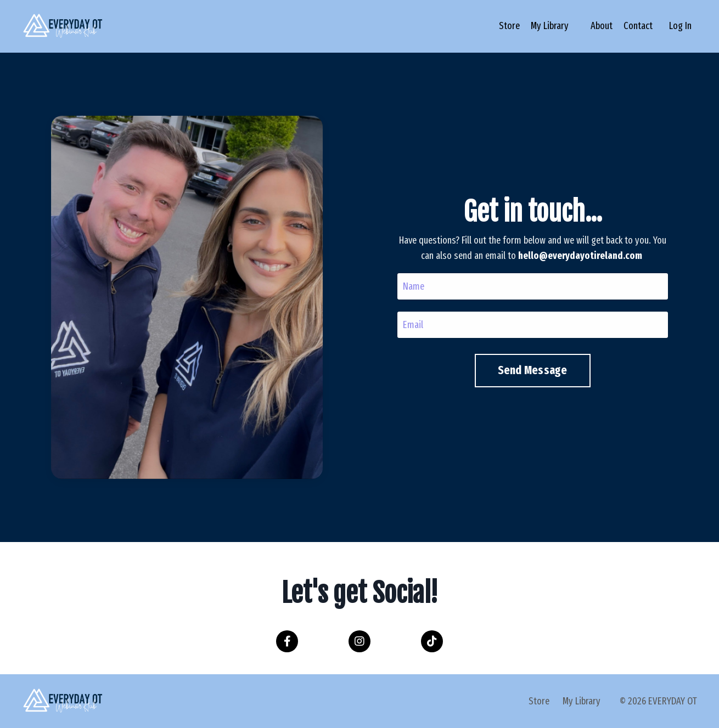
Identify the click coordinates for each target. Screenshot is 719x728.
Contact (638, 26)
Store (509, 26)
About (602, 26)
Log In (680, 26)
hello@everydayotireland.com (577, 256)
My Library (550, 26)
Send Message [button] (529, 370)
